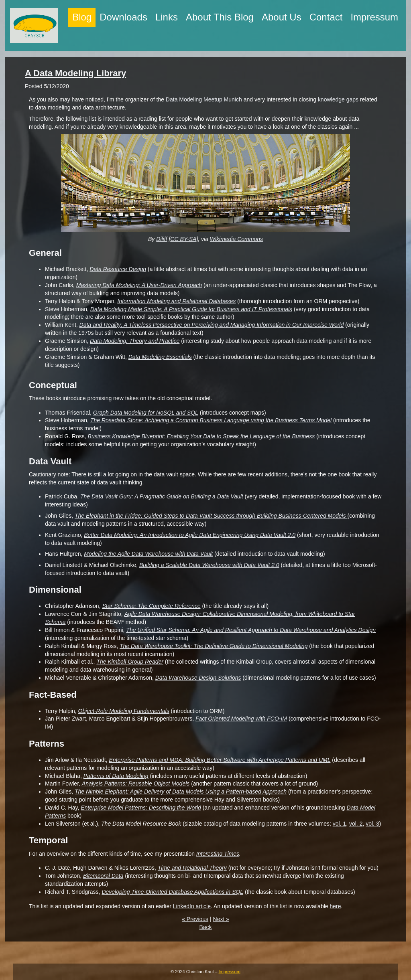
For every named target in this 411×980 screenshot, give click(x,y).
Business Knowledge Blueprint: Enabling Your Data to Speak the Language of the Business (201, 436)
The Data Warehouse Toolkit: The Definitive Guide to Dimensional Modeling (214, 646)
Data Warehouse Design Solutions (198, 678)
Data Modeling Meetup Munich (204, 99)
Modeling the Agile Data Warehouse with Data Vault (148, 554)
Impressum (230, 972)
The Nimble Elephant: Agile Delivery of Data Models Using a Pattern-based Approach (181, 792)
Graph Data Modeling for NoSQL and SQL (146, 413)
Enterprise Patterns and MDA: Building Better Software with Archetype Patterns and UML (220, 760)
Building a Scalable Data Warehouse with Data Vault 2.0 (209, 565)
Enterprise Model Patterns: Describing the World (141, 808)
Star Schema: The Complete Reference (151, 606)
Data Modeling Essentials (160, 357)
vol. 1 (339, 824)
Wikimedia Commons (236, 239)
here (335, 906)
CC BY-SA (183, 239)
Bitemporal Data (103, 876)
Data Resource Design (118, 269)
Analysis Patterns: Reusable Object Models (136, 784)
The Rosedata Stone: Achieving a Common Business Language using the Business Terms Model (211, 420)
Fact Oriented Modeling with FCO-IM (241, 719)
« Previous (195, 919)
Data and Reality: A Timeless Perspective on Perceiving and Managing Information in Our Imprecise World (212, 325)
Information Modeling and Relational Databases (176, 301)
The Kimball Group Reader (130, 662)
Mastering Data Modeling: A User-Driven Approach (139, 285)
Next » (221, 919)
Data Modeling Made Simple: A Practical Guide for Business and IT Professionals (191, 309)
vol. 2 (356, 824)
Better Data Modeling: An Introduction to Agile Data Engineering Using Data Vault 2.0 (190, 535)
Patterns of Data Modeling (116, 776)
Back (205, 927)
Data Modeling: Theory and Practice (135, 341)
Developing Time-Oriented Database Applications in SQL (172, 892)
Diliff (162, 239)
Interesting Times (218, 854)
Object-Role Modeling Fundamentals (123, 711)
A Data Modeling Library (75, 73)
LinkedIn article (192, 906)
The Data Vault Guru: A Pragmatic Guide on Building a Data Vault (162, 496)
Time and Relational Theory (192, 868)
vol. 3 (372, 824)
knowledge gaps (338, 99)
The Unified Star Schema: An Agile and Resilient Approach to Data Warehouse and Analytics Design (251, 630)
